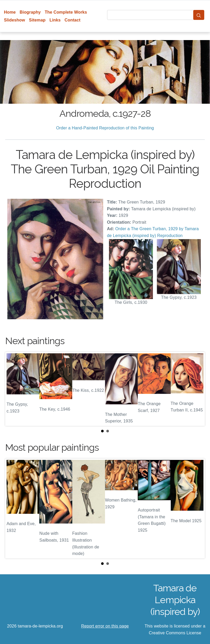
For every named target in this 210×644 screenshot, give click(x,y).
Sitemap (37, 20)
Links (55, 20)
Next (197, 389)
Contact (73, 20)
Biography (30, 12)
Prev (13, 389)
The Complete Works (66, 12)
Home (10, 12)
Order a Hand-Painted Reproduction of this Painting (105, 128)
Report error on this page (105, 626)
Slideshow (15, 20)
